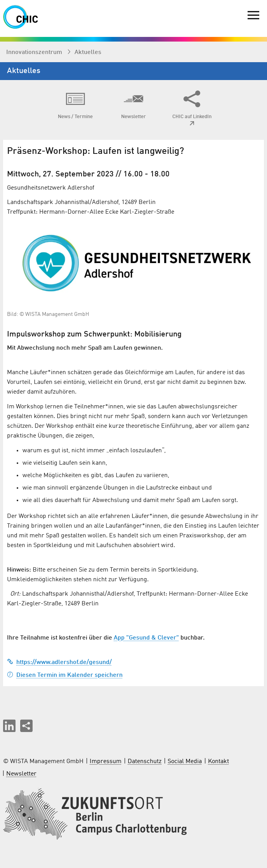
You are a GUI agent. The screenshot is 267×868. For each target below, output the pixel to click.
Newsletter (21, 774)
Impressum (106, 762)
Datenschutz (145, 762)
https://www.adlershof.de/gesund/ (59, 662)
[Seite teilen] (26, 726)
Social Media (185, 762)
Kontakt (218, 762)
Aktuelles (88, 52)
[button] (9, 726)
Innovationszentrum (35, 52)
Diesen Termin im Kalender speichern (65, 675)
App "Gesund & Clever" (146, 638)
